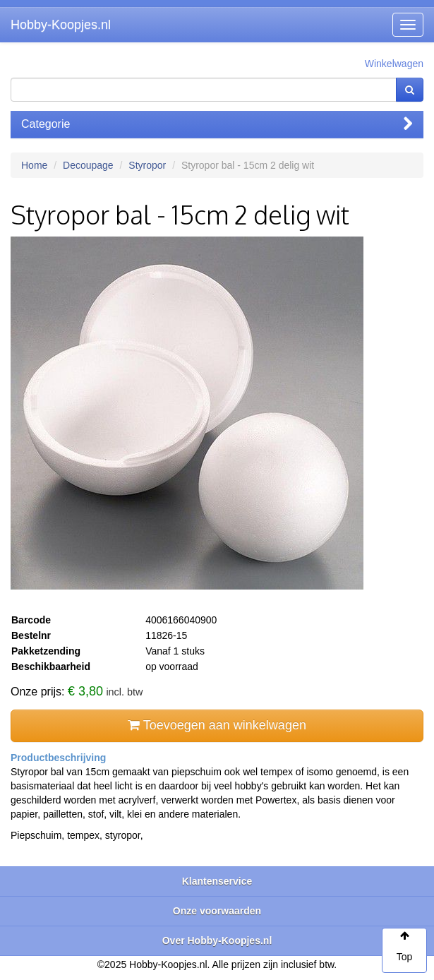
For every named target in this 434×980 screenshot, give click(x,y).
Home (34, 165)
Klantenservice (217, 881)
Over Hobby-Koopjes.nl (217, 940)
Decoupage (88, 165)
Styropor (147, 165)
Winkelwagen (394, 64)
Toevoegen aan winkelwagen (217, 725)
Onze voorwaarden (217, 911)
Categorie (217, 124)
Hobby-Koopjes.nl (61, 25)
